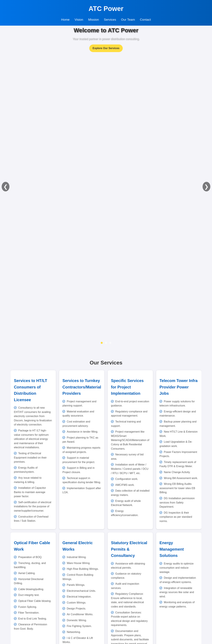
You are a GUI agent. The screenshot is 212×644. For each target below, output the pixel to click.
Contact (145, 20)
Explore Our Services (106, 48)
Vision (79, 20)
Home (65, 20)
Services (110, 20)
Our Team (128, 20)
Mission (93, 20)
